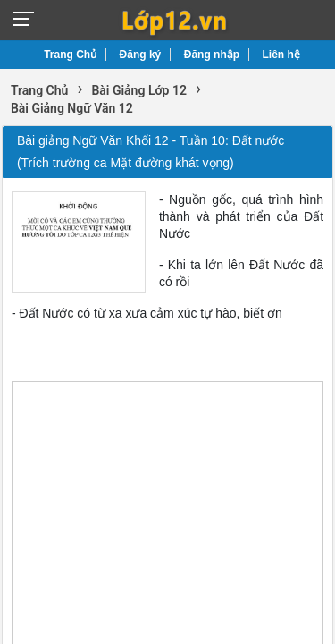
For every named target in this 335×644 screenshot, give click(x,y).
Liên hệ (281, 55)
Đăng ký (141, 55)
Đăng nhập (212, 55)
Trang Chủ (70, 55)
